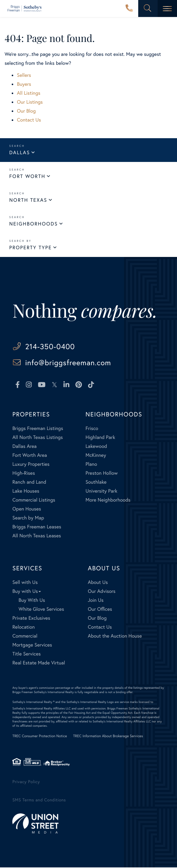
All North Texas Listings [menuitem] (38, 438)
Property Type (30, 248)
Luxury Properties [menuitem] (31, 465)
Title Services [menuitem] (26, 654)
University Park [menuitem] (102, 492)
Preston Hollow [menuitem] (102, 474)
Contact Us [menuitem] (100, 628)
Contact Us (29, 120)
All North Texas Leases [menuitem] (37, 536)
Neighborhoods (34, 224)
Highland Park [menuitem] (100, 438)
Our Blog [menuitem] (97, 619)
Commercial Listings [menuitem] (34, 500)
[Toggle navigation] (167, 8)
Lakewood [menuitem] (96, 447)
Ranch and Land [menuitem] (29, 483)
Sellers (24, 75)
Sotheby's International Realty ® (33, 703)
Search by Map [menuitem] (28, 518)
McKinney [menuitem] (96, 456)
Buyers (24, 84)
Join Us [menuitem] (96, 601)
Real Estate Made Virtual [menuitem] (39, 663)
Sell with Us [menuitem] (25, 583)
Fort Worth (27, 176)
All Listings (29, 93)
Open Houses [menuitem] (27, 509)
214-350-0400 (129, 9)
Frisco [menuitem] (92, 429)
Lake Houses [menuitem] (26, 492)
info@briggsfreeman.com (70, 363)
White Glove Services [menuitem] (41, 610)
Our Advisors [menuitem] (102, 592)
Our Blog (26, 111)
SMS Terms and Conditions (39, 800)
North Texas (28, 200)
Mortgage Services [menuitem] (32, 645)
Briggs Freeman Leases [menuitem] (37, 527)
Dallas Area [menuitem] (24, 447)
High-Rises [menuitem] (24, 474)
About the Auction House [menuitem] (115, 637)
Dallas (20, 153)
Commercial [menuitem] (25, 637)
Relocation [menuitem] (23, 628)
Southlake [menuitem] (96, 483)
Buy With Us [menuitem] (32, 601)
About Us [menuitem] (98, 583)
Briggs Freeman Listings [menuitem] (38, 429)
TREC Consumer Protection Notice (40, 737)
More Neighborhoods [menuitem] (108, 500)
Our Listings (30, 102)
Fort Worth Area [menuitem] (30, 456)
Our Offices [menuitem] (100, 610)
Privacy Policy (26, 782)
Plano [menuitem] (91, 465)
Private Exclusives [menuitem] (31, 619)
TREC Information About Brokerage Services (108, 737)
